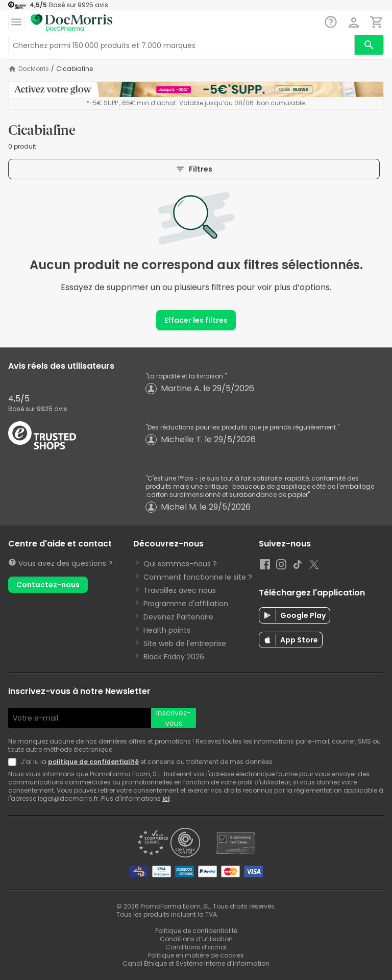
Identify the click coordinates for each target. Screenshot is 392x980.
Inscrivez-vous (174, 718)
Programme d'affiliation (186, 604)
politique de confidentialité (93, 762)
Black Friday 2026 (174, 657)
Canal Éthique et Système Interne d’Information (196, 963)
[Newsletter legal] (14, 762)
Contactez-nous (48, 585)
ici (166, 798)
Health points (167, 630)
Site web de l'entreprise (185, 643)
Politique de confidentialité (196, 931)
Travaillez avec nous (180, 590)
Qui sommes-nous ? (180, 564)
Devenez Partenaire (178, 617)
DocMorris (34, 69)
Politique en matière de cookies (196, 955)
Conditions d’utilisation (196, 939)
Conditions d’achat (196, 947)
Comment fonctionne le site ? (198, 577)
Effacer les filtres (196, 320)
